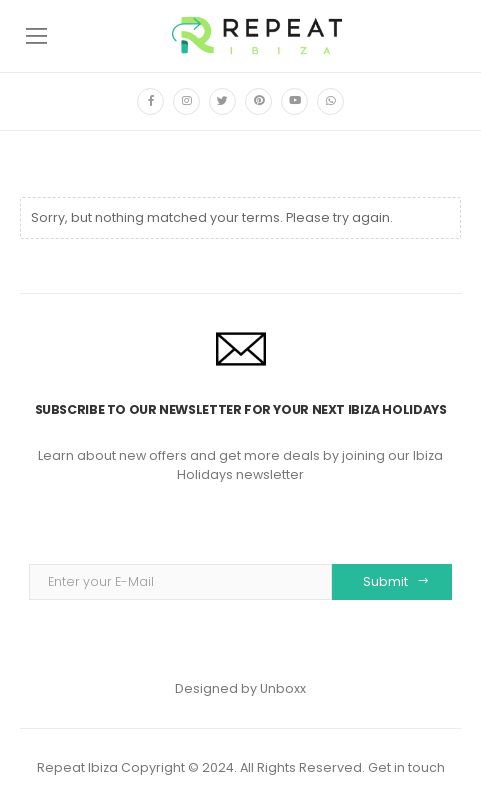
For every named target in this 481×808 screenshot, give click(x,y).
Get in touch (406, 767)
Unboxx (283, 688)
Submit (385, 581)
